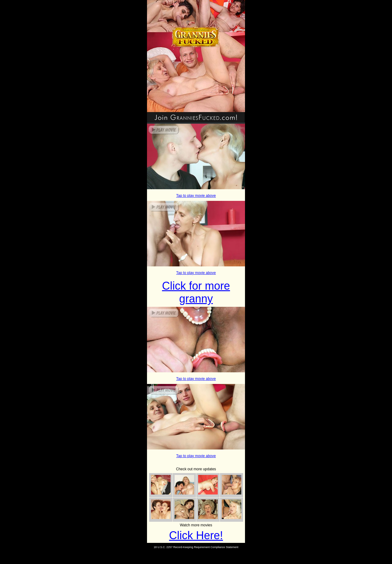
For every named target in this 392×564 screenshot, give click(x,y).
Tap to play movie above (196, 196)
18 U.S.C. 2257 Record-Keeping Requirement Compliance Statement (196, 547)
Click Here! (196, 535)
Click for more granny (196, 292)
